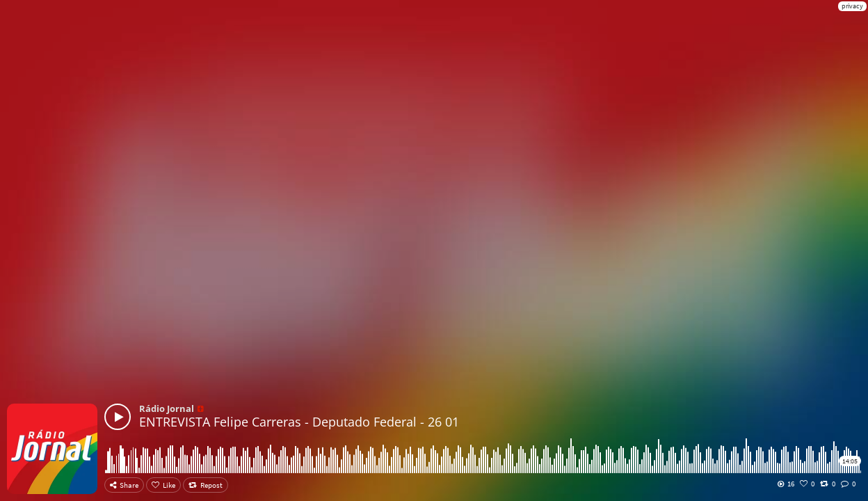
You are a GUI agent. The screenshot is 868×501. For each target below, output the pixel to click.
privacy (852, 6)
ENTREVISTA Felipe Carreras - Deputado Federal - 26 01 (299, 422)
